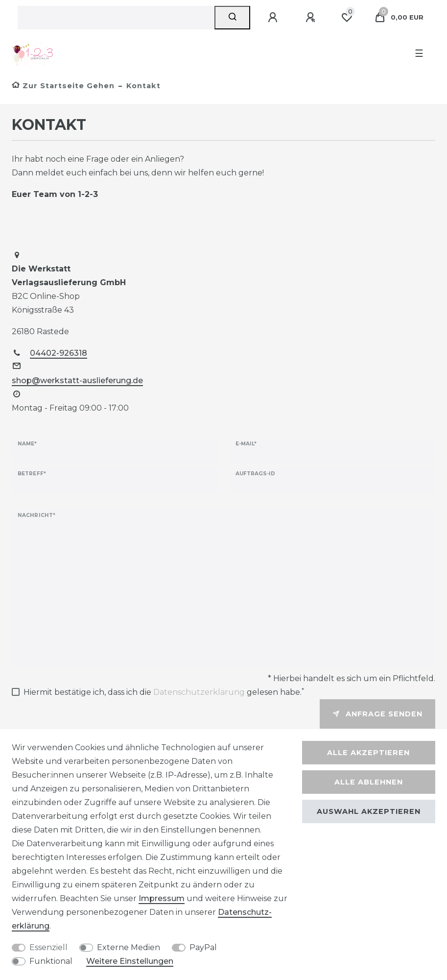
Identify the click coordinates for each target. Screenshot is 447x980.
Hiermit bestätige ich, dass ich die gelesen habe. (164, 691)
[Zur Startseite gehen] (63, 86)
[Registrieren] (312, 18)
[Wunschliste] (347, 18)
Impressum (162, 898)
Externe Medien (129, 947)
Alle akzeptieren (368, 753)
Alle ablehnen (369, 782)
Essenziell (48, 947)
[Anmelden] (274, 18)
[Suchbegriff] (116, 18)
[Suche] (232, 18)
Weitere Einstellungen (130, 961)
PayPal (203, 947)
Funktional (51, 961)
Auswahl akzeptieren (369, 811)
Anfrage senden (377, 714)
